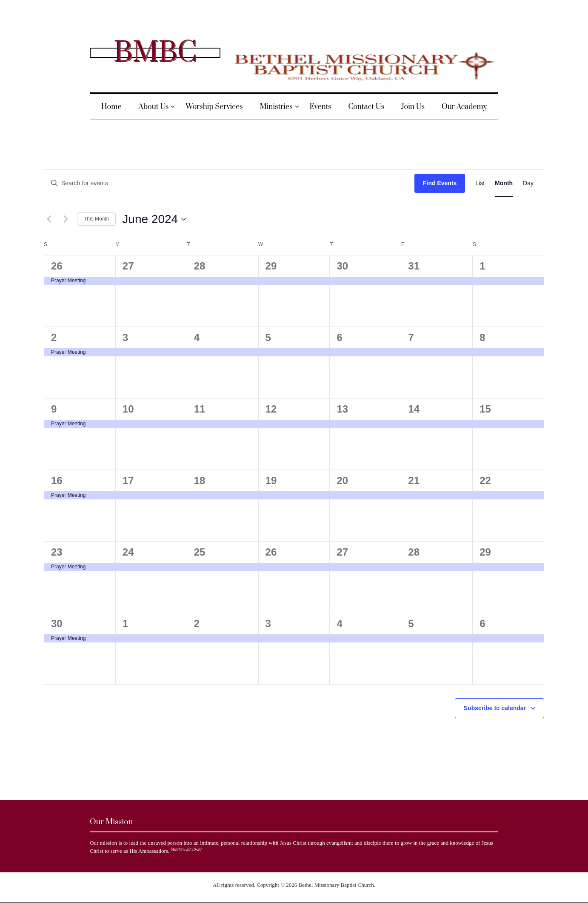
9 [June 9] (54, 409)
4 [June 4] (197, 337)
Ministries (276, 107)
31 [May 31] (414, 266)
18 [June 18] (200, 480)
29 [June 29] (485, 552)
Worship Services (214, 107)
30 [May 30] (342, 266)
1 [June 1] (482, 266)
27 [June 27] (342, 552)
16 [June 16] (57, 480)
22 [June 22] (485, 480)
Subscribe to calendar (495, 708)
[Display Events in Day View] (528, 183)
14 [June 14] (414, 409)
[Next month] (66, 219)
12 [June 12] (271, 409)
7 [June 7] (411, 337)
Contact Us (366, 107)
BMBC (155, 52)
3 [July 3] (268, 623)
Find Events (440, 183)
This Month (96, 219)
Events (320, 107)
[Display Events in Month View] (504, 183)
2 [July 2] (197, 623)
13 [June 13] (342, 409)
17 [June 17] (128, 480)
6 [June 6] (339, 337)
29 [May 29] (271, 266)
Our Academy (464, 107)
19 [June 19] (271, 480)
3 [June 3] (125, 337)
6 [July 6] (482, 623)
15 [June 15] (485, 409)
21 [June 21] (414, 480)
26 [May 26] (57, 266)
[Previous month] (49, 219)
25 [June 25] (200, 552)
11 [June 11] (200, 409)
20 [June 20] (342, 480)
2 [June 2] (54, 337)
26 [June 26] (271, 552)
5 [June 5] (268, 337)
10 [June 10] (128, 409)
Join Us (413, 107)
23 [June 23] (57, 552)
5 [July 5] (411, 623)
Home (111, 107)
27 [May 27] (128, 266)
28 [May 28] (200, 266)
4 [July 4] (339, 623)
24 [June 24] (128, 552)
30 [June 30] (57, 623)
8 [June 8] (482, 337)
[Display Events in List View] (480, 183)
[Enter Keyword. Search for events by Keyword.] (229, 183)
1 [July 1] (125, 623)
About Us (153, 107)
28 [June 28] (414, 552)
